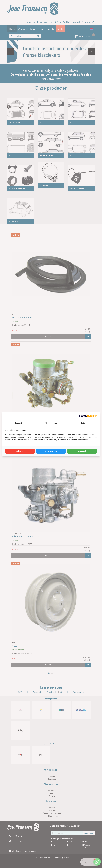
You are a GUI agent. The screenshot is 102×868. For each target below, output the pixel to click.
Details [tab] (84, 423)
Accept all (82, 451)
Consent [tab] (18, 423)
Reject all (20, 451)
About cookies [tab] (51, 423)
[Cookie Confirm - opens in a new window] (88, 416)
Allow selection (51, 451)
